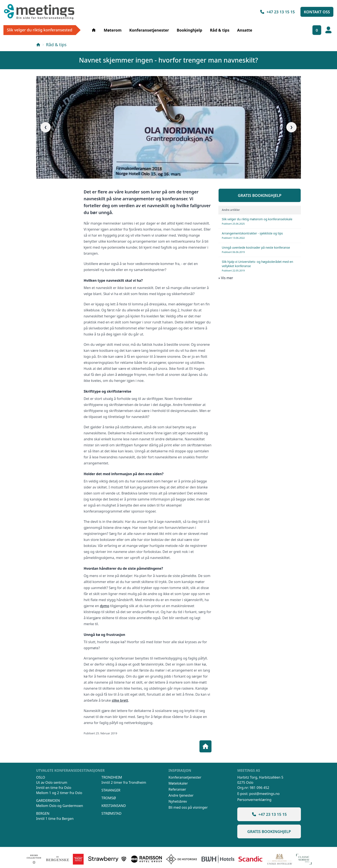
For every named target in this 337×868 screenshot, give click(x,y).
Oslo (41, 777)
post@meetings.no (264, 794)
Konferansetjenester (149, 30)
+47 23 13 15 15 (277, 12)
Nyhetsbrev (178, 801)
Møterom (113, 30)
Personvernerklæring (254, 800)
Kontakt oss (317, 12)
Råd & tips (220, 30)
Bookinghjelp (189, 30)
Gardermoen (48, 801)
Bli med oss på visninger (188, 807)
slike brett (120, 700)
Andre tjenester (181, 795)
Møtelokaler (178, 783)
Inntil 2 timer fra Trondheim (124, 782)
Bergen (43, 813)
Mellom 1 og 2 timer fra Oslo (59, 793)
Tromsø (109, 798)
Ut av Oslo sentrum (52, 782)
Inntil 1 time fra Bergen (55, 819)
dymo (105, 606)
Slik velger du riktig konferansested (40, 30)
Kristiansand (114, 806)
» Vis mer (226, 278)
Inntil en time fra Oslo (54, 788)
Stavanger (111, 790)
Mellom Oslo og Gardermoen (60, 806)
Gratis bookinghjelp (260, 195)
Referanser (177, 789)
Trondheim (112, 777)
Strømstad (111, 813)
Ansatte (245, 30)
